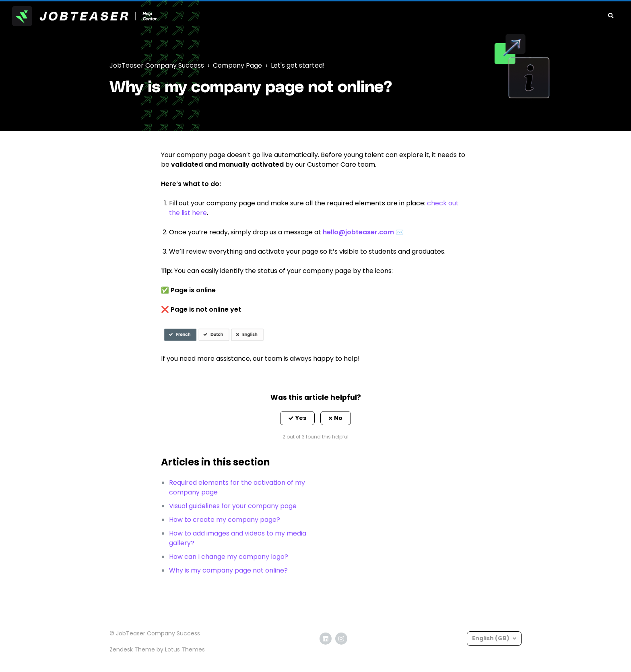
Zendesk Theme (132, 649)
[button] (297, 418)
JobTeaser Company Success (157, 65)
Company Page (237, 65)
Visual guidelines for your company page (233, 506)
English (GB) (491, 638)
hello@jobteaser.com (358, 232)
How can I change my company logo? (229, 557)
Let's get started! (298, 65)
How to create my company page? (225, 520)
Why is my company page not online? (228, 570)
